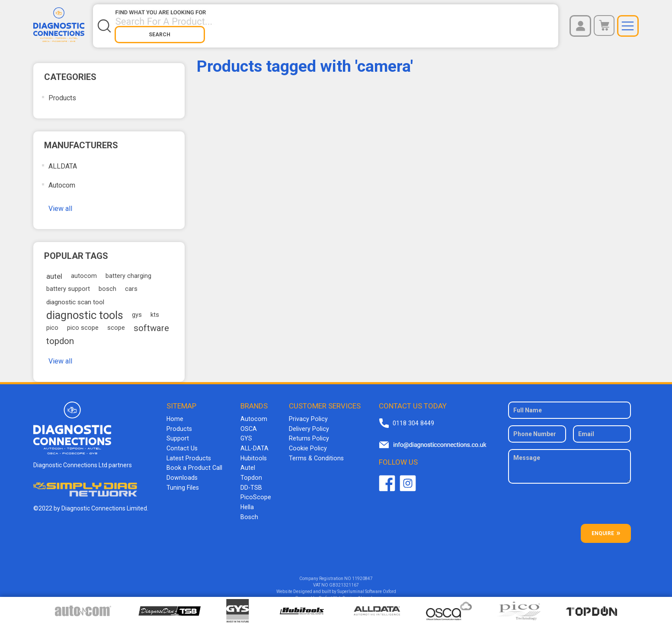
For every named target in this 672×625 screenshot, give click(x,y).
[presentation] (570, 501)
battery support (68, 283)
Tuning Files (183, 480)
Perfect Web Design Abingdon (348, 592)
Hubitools (252, 451)
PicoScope (254, 489)
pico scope (83, 322)
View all (60, 203)
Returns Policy (307, 432)
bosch (107, 283)
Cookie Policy (305, 442)
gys (137, 309)
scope (116, 322)
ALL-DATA (253, 442)
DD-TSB (250, 480)
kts (155, 309)
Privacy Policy (306, 413)
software (151, 322)
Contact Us (182, 442)
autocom (84, 270)
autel (54, 271)
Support (178, 432)
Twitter (407, 478)
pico (52, 322)
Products (62, 92)
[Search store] (290, 23)
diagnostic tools (85, 309)
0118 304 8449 (412, 418)
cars (131, 283)
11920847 (362, 573)
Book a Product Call (194, 461)
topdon (60, 335)
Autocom (62, 180)
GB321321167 (344, 579)
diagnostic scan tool (75, 297)
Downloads (182, 470)
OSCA (247, 423)
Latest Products (189, 451)
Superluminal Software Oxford (367, 586)
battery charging (128, 270)
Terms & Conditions (314, 451)
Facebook (386, 478)
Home (176, 413)
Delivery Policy (307, 423)
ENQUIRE (603, 528)
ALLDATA (63, 161)
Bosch (248, 508)
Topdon (250, 470)
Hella (246, 499)
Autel (246, 461)
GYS (245, 432)
